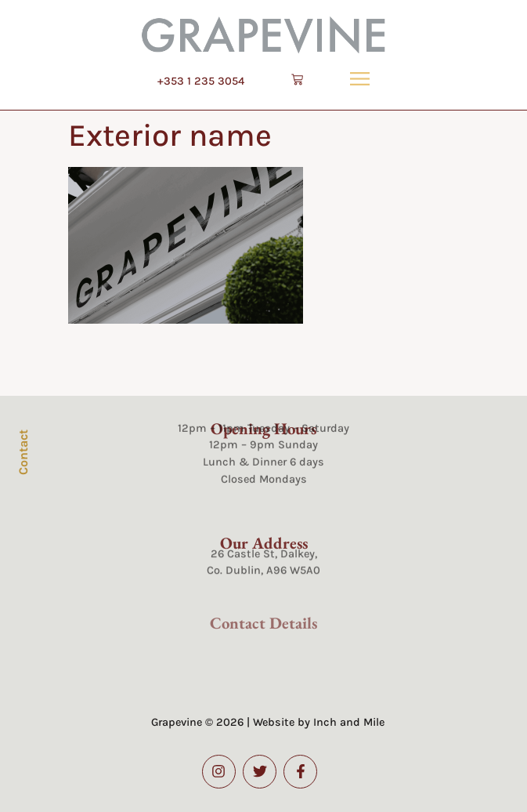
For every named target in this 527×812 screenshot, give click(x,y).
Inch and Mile (349, 722)
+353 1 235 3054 (201, 81)
